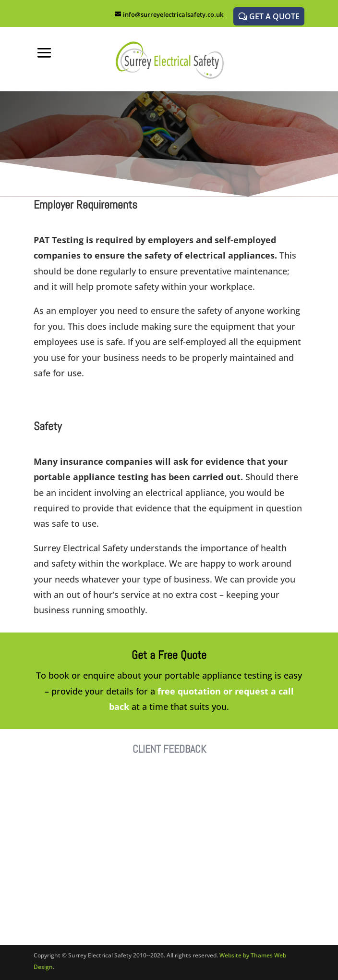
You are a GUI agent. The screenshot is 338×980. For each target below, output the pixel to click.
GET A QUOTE (274, 16)
